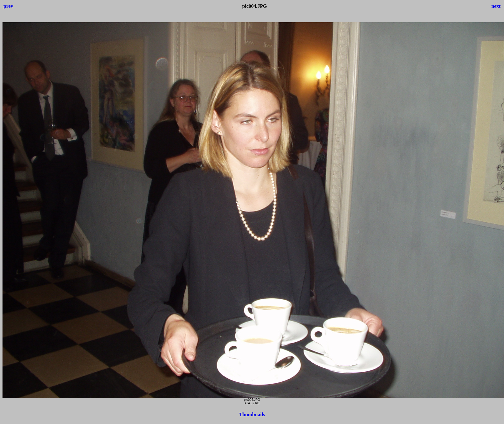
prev (8, 6)
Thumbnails (252, 414)
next (496, 6)
